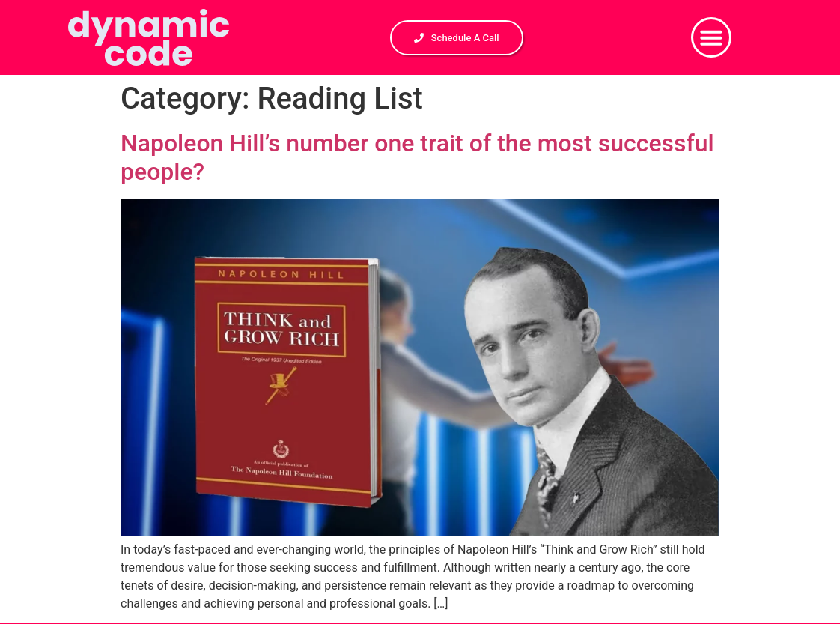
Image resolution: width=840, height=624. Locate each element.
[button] (711, 37)
